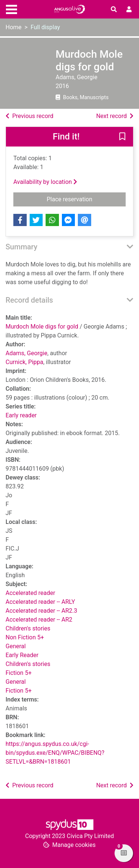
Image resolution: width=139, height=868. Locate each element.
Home (14, 27)
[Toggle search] (114, 10)
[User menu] (129, 10)
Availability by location (45, 182)
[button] (122, 137)
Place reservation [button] (86, 199)
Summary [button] (21, 247)
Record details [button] (29, 300)
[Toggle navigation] (11, 9)
